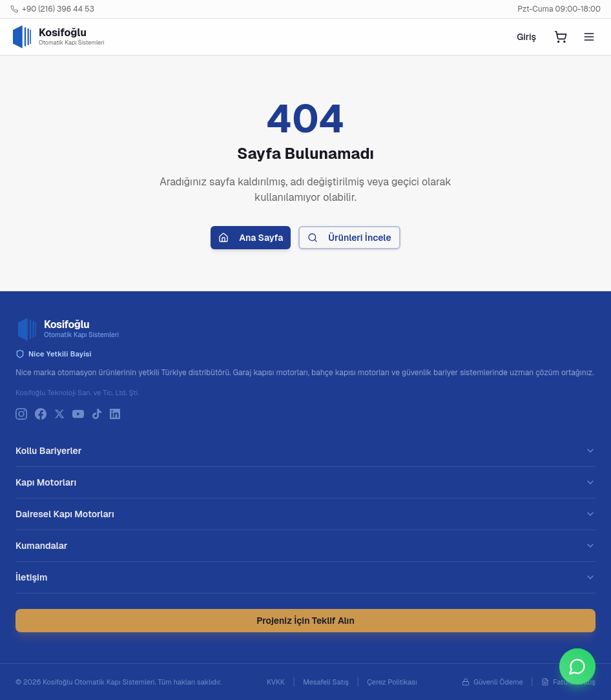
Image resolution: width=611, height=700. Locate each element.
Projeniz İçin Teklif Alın (305, 621)
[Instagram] (21, 414)
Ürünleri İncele (349, 238)
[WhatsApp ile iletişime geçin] (577, 666)
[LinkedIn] (115, 414)
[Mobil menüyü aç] (589, 37)
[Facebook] (41, 414)
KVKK (276, 682)
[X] (59, 414)
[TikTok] (97, 414)
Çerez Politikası (392, 682)
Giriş (526, 37)
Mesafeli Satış (326, 682)
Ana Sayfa (251, 238)
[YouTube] (78, 414)
